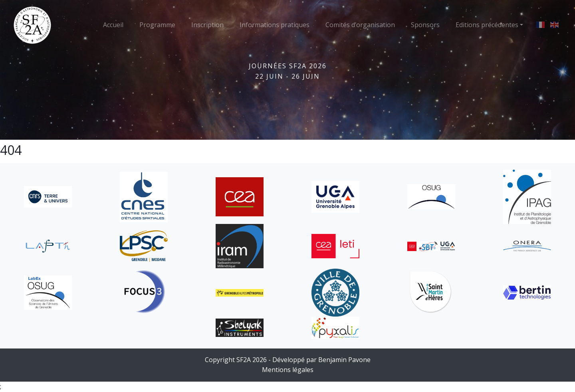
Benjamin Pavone (344, 360)
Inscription (207, 25)
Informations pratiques (275, 25)
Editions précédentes (487, 25)
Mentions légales (288, 370)
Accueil (113, 25)
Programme (157, 25)
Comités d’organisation (360, 25)
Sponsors (425, 25)
